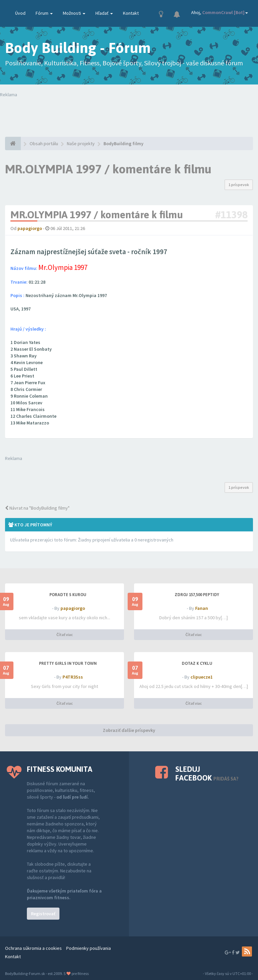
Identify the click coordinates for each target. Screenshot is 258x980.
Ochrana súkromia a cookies (33, 948)
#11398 (231, 215)
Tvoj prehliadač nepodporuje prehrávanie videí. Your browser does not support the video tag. (129, 111)
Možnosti (74, 13)
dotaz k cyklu (197, 664)
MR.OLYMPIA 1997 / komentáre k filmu (108, 169)
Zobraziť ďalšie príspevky (129, 730)
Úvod (20, 13)
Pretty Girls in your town (68, 664)
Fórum (44, 13)
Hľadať (104, 13)
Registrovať (43, 914)
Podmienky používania (89, 948)
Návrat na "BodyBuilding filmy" (37, 508)
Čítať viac (65, 635)
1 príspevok (239, 185)
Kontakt (131, 13)
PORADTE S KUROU (68, 595)
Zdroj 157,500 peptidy (197, 595)
